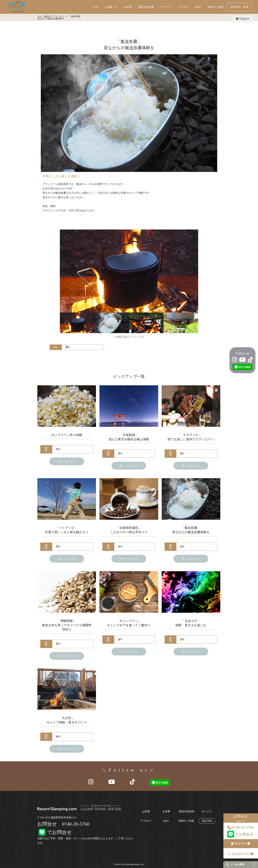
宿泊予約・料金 (239, 7)
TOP (96, 7)
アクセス (183, 7)
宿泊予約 (241, 844)
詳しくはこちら (67, 461)
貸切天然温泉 (146, 7)
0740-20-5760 (241, 827)
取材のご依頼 (216, 7)
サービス (166, 7)
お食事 (128, 7)
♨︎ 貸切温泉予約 (241, 854)
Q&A (198, 7)
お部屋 (146, 812)
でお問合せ (241, 834)
